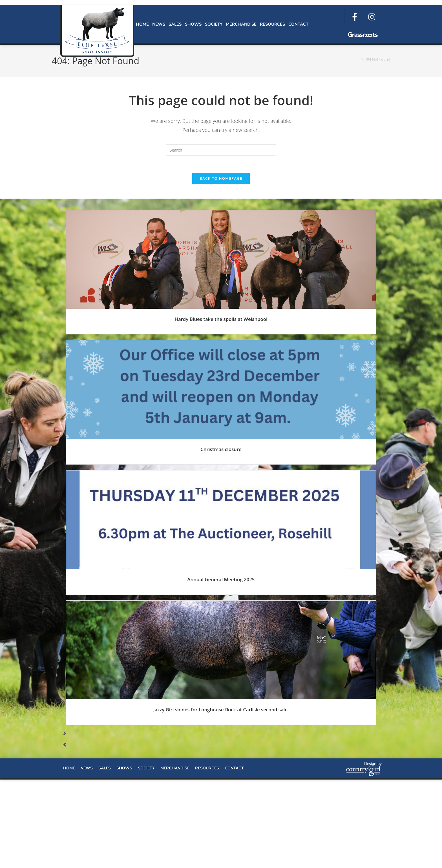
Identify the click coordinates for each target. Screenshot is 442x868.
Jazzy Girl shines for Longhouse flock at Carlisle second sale (221, 710)
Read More (221, 331)
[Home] (358, 59)
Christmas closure (221, 449)
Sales (175, 24)
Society (214, 24)
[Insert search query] (221, 150)
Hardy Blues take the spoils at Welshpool (221, 319)
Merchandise (241, 24)
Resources (272, 24)
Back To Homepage (221, 178)
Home (142, 24)
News (159, 24)
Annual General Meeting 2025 (221, 580)
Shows (193, 24)
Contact (298, 24)
